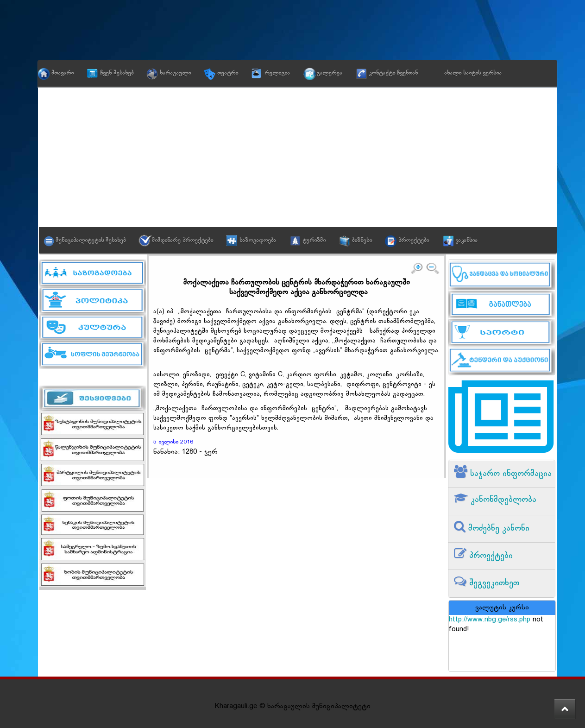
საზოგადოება (258, 241)
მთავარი (63, 73)
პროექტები (414, 241)
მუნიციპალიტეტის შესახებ (91, 241)
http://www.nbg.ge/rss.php (490, 620)
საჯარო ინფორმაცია (510, 474)
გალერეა (329, 73)
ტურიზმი (314, 241)
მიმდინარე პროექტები (182, 241)
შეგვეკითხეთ (493, 583)
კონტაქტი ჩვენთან (393, 73)
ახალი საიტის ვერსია (473, 73)
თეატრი (228, 73)
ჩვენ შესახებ (117, 73)
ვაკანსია (466, 241)
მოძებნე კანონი (497, 529)
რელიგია (277, 73)
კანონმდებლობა (502, 500)
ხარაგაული (175, 73)
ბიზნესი (362, 241)
